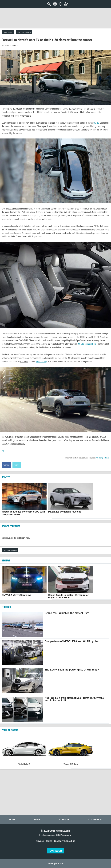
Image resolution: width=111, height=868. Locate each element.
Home (12, 820)
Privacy (40, 841)
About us (70, 841)
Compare (64, 820)
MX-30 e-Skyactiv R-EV (87, 344)
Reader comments (12, 526)
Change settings (103, 458)
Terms (49, 841)
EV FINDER (56, 851)
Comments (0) (8, 32)
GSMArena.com (63, 835)
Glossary (59, 841)
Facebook (6, 465)
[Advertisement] (55, 18)
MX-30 (97, 123)
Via (3, 451)
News (37, 820)
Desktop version (56, 864)
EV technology (42, 361)
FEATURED (6, 607)
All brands (95, 820)
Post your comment (24, 32)
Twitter (17, 465)
